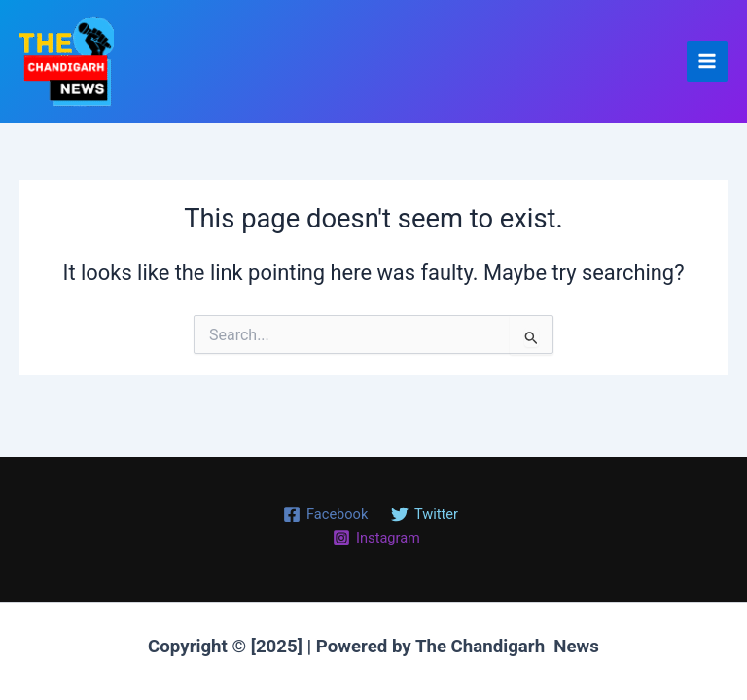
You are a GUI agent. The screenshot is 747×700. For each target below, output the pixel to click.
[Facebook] (325, 514)
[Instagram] (376, 538)
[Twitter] (425, 514)
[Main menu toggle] (707, 61)
